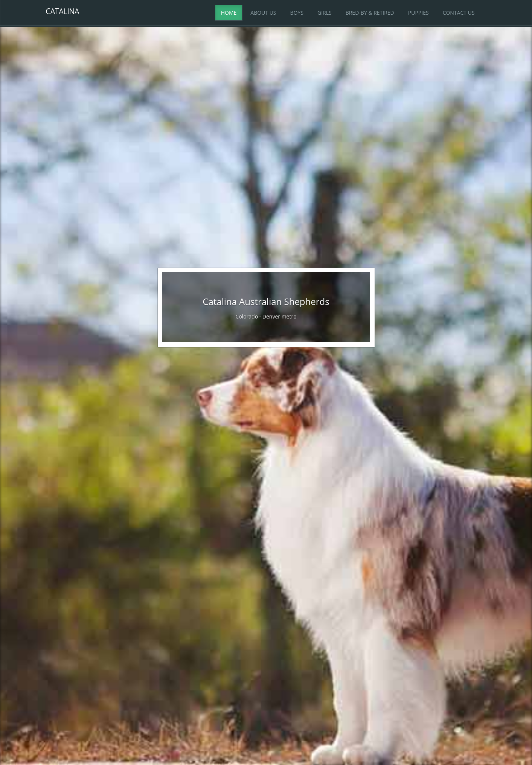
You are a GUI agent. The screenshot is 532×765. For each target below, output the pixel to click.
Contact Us (459, 13)
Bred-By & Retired (370, 13)
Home (229, 13)
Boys (297, 13)
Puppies (418, 13)
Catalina (63, 11)
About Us (263, 13)
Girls (325, 13)
